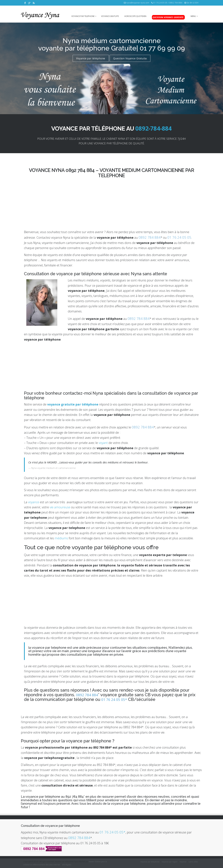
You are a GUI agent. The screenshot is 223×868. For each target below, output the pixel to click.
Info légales (67, 865)
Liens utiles (193, 862)
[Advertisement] (111, 366)
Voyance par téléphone (91, 58)
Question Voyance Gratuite (130, 58)
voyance (34, 502)
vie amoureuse (60, 507)
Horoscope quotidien (135, 16)
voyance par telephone (84, 16)
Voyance (183, 862)
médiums (61, 538)
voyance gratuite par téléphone (73, 404)
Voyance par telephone (150, 862)
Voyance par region (170, 862)
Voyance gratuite (110, 16)
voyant (103, 443)
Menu (194, 16)
